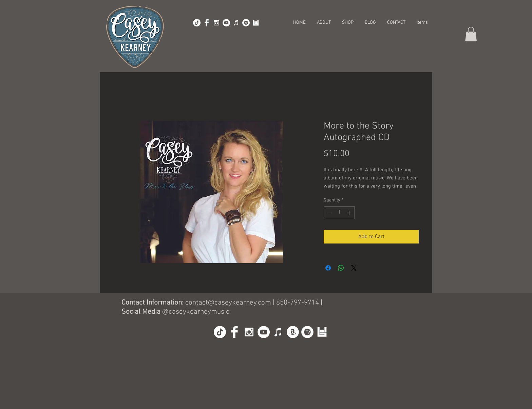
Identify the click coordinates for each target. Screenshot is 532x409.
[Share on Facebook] (328, 268)
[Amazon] (293, 332)
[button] (471, 34)
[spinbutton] (339, 213)
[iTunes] (236, 23)
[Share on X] (354, 268)
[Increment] (350, 213)
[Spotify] (246, 23)
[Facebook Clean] (207, 23)
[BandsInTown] (256, 23)
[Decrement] (329, 213)
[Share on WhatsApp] (341, 268)
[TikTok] (197, 23)
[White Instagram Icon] (216, 23)
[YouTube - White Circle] (226, 23)
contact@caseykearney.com (228, 303)
